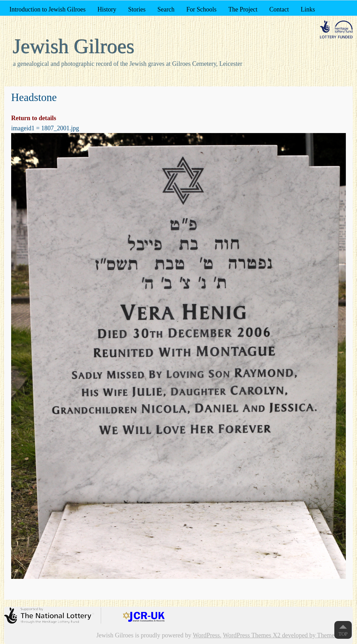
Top (343, 634)
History (107, 9)
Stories (137, 9)
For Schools (201, 9)
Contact (279, 9)
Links (308, 9)
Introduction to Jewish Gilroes (47, 9)
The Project (243, 9)
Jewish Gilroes (74, 46)
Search (166, 9)
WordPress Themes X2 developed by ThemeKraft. (286, 635)
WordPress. (207, 635)
